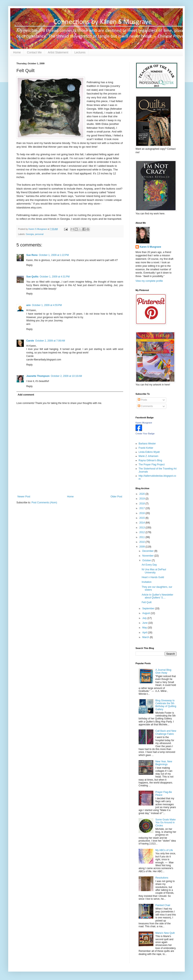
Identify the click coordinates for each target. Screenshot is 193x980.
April (145, 633)
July (145, 618)
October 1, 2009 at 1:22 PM (54, 255)
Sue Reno (32, 255)
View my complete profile (149, 281)
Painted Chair (163, 905)
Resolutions (162, 878)
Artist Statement (58, 52)
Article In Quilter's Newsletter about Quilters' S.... (157, 596)
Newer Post (24, 497)
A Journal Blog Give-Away (163, 671)
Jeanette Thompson (38, 376)
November (148, 556)
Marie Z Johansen (148, 456)
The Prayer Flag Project (152, 465)
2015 (142, 518)
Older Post (116, 497)
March (146, 637)
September (149, 608)
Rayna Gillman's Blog (150, 460)
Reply (29, 265)
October (147, 560)
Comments (145, 406)
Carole (30, 341)
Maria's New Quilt (165, 933)
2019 (142, 499)
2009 (142, 547)
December (148, 551)
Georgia (30, 234)
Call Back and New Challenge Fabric (166, 732)
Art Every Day (149, 565)
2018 (142, 504)
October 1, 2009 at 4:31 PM (55, 277)
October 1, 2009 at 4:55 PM (47, 305)
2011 (142, 537)
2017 (142, 508)
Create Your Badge (145, 434)
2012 (142, 532)
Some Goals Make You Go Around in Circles (166, 823)
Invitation (147, 582)
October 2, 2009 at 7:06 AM (50, 341)
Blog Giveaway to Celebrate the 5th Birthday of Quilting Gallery (166, 705)
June (145, 623)
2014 (142, 523)
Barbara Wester (147, 444)
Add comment (26, 395)
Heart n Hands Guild (153, 577)
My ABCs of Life (164, 850)
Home (17, 52)
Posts (142, 400)
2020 (142, 494)
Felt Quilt (147, 602)
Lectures (80, 52)
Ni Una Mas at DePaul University (154, 571)
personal (39, 234)
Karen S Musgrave (150, 247)
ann (28, 305)
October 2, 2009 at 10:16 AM (66, 376)
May (145, 628)
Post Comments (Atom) (44, 503)
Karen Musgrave (144, 423)
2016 (142, 513)
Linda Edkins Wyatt (149, 452)
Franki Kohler (146, 448)
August (146, 613)
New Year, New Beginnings (164, 763)
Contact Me (34, 52)
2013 (142, 528)
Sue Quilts (32, 277)
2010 (142, 542)
